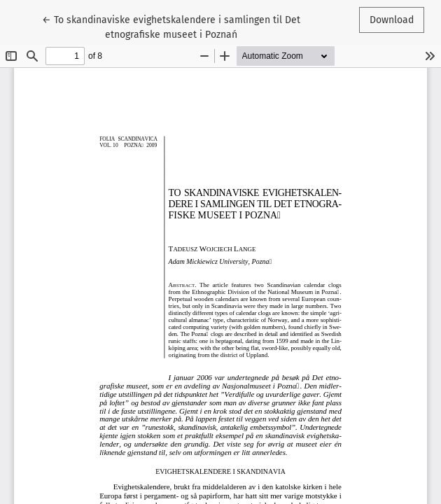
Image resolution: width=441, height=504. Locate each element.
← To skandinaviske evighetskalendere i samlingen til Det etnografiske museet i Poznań (171, 26)
